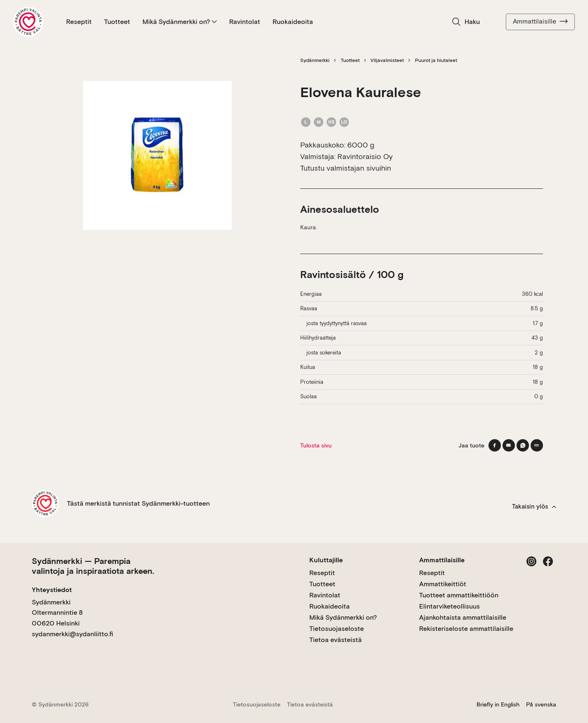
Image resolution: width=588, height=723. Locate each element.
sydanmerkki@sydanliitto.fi (72, 634)
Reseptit (79, 22)
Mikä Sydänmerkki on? (180, 22)
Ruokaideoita (293, 22)
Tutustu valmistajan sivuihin (346, 168)
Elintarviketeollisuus (449, 606)
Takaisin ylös (534, 507)
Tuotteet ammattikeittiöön (459, 595)
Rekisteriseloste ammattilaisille (466, 629)
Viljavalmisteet (387, 60)
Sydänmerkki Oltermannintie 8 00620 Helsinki (57, 613)
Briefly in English (498, 704)
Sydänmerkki (315, 60)
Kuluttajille (326, 560)
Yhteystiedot (52, 590)
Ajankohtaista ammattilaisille (463, 617)
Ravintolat (245, 22)
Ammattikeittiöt (443, 584)
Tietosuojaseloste (337, 629)
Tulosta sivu (316, 445)
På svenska (541, 704)
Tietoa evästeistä (335, 640)
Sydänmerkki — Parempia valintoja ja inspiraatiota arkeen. (93, 566)
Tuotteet (117, 22)
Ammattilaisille (540, 21)
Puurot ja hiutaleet (436, 60)
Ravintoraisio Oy (365, 156)
